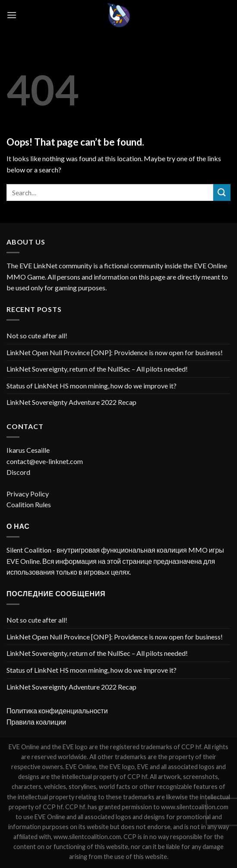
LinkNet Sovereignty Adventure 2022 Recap (71, 402)
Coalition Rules (29, 504)
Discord (18, 472)
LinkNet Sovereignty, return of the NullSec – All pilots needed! (97, 369)
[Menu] (12, 15)
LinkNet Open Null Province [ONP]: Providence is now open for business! (115, 352)
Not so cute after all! (37, 335)
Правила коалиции (36, 722)
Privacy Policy (28, 494)
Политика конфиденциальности (57, 711)
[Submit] (222, 192)
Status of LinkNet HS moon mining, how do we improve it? (92, 386)
